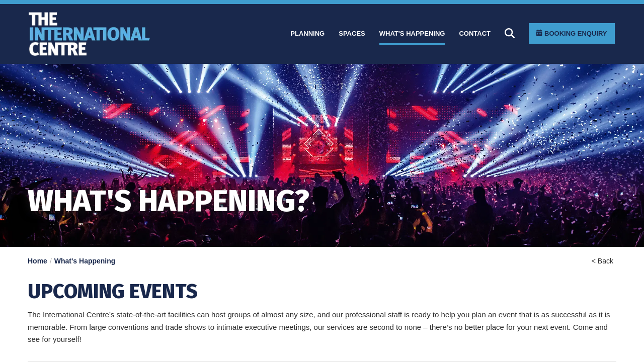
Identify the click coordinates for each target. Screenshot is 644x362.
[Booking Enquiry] (572, 33)
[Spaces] (352, 34)
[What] (412, 34)
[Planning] (307, 34)
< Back (602, 261)
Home (37, 261)
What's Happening (85, 261)
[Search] (510, 33)
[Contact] (475, 34)
